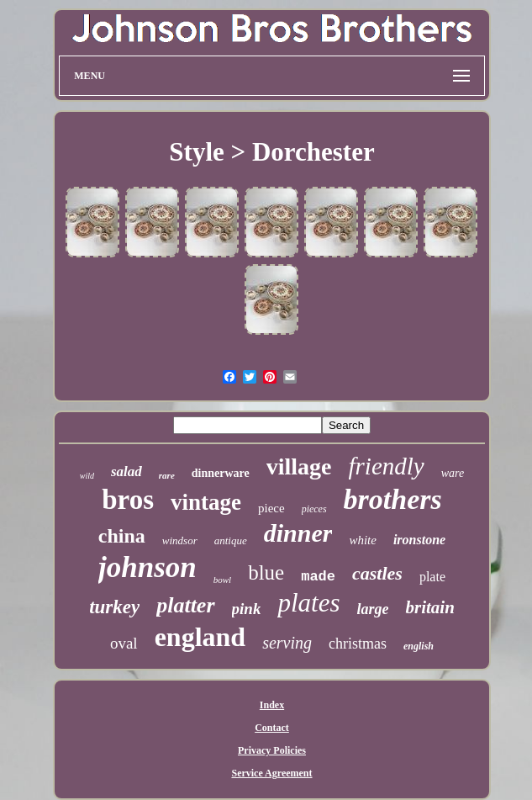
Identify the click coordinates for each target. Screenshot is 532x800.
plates (308, 603)
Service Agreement (271, 773)
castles (377, 573)
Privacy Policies (272, 750)
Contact (272, 728)
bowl (222, 580)
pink (247, 609)
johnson (147, 567)
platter (185, 605)
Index (272, 705)
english (419, 646)
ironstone (419, 540)
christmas (358, 644)
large (372, 609)
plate (432, 577)
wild (87, 476)
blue (266, 572)
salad (126, 472)
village (299, 466)
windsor (180, 540)
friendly (387, 466)
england (200, 637)
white (363, 540)
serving (287, 643)
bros (128, 500)
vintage (206, 502)
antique (231, 540)
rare (167, 475)
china (122, 536)
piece (271, 508)
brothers (393, 499)
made (318, 577)
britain (429, 607)
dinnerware (221, 473)
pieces (314, 509)
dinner (298, 533)
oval (124, 643)
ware (453, 473)
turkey (114, 607)
